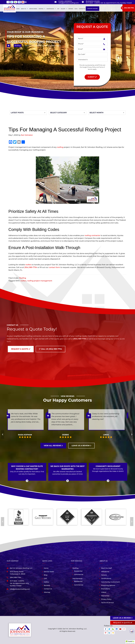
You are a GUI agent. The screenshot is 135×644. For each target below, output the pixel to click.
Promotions (106, 589)
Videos (104, 592)
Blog (46, 575)
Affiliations (105, 572)
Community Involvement (110, 582)
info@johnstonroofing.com (69, 3)
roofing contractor (92, 235)
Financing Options (108, 585)
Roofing (18, 46)
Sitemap (47, 592)
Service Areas (49, 572)
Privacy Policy (92, 67)
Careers (104, 575)
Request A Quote (123, 623)
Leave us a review (123, 618)
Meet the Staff (106, 568)
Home (46, 568)
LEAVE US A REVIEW (81, 446)
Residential (78, 571)
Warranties (105, 596)
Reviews (47, 585)
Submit (92, 77)
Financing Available (92, 9)
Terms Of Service (107, 603)
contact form (54, 267)
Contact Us (48, 589)
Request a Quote (21, 349)
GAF (45, 578)
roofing (60, 147)
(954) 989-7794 (129, 8)
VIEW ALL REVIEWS (53, 446)
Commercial (79, 574)
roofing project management (40, 281)
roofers (28, 265)
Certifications (106, 578)
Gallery (46, 582)
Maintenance (77, 578)
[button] (130, 642)
